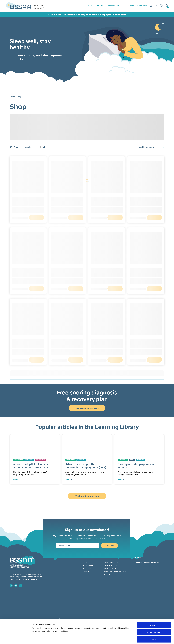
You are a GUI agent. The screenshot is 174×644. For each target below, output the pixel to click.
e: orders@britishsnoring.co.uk (146, 562)
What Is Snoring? (111, 565)
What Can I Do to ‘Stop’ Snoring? (116, 572)
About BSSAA (88, 565)
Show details (127, 639)
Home (91, 6)
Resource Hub (113, 6)
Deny (154, 629)
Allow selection (154, 622)
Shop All (141, 6)
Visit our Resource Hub (87, 496)
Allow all (154, 614)
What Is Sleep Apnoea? (113, 562)
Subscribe (109, 546)
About (100, 6)
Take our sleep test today (87, 408)
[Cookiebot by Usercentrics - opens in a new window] (16, 639)
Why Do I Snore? (110, 568)
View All (107, 575)
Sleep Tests (129, 6)
